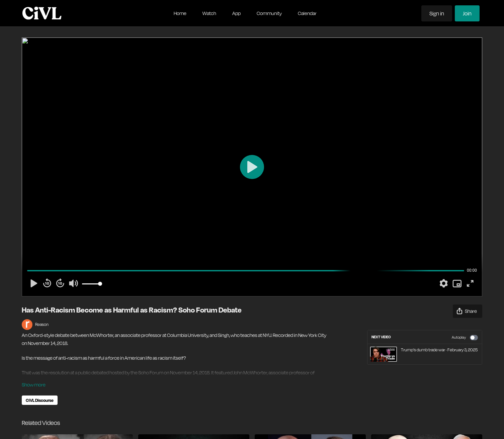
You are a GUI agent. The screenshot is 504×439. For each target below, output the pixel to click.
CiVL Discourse (40, 400)
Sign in (437, 13)
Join (467, 13)
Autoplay (465, 338)
